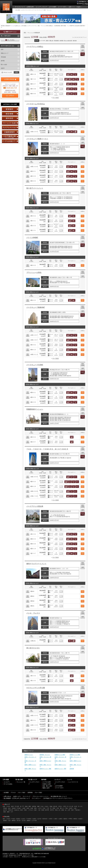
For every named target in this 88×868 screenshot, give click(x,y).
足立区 (24, 821)
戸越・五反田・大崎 (71, 808)
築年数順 (62, 41)
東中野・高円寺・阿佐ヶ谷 (53, 810)
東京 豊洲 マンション (30, 770)
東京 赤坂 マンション (76, 766)
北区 (9, 821)
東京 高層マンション (31, 765)
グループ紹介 (38, 793)
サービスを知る (8, 784)
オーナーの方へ (60, 788)
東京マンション (29, 755)
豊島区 (75, 819)
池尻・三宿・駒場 (39, 810)
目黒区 (34, 819)
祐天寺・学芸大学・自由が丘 (11, 810)
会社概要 (6, 793)
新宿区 (18, 819)
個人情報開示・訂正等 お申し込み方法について (17, 798)
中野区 (70, 819)
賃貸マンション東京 (75, 755)
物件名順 (75, 41)
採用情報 (30, 793)
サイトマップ (27, 796)
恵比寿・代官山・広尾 (59, 806)
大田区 (51, 819)
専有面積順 (56, 41)
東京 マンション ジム (30, 758)
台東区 (60, 819)
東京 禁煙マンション (46, 761)
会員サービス (17, 796)
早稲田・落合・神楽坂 (9, 808)
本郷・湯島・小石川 (36, 808)
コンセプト (7, 782)
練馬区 (14, 821)
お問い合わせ (7, 796)
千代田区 (29, 819)
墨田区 (65, 819)
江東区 (55, 819)
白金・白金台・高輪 (47, 806)
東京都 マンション (45, 755)
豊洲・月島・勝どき (58, 808)
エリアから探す (47, 782)
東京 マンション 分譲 (30, 762)
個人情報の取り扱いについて (59, 796)
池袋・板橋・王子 (8, 812)
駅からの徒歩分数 (68, 41)
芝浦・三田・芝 (47, 808)
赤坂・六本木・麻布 (8, 806)
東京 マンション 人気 (76, 758)
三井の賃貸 (7, 7)
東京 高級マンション (76, 761)
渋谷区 (8, 819)
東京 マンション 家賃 (45, 758)
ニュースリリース (73, 782)
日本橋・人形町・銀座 (23, 808)
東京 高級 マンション (60, 762)
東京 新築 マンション (45, 766)
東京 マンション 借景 (60, 758)
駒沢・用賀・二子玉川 (27, 810)
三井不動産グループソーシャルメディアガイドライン (58, 798)
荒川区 (19, 821)
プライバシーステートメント (41, 796)
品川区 (39, 819)
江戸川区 (34, 821)
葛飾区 (29, 821)
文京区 (23, 819)
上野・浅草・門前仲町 (74, 810)
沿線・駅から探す (47, 786)
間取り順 (51, 41)
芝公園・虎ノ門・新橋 (21, 806)
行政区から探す (47, 784)
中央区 (13, 819)
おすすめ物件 (59, 786)
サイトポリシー (36, 798)
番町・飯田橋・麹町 (34, 806)
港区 (4, 819)
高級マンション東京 (60, 755)
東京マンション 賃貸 (61, 769)
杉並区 (80, 819)
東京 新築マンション (61, 765)
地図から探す (46, 788)
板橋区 (5, 821)
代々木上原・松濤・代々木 (74, 806)
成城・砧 (64, 810)
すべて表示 (56, 98)
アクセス (13, 793)
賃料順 (47, 41)
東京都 (72, 769)
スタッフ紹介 (22, 793)
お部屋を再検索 (9, 79)
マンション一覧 (21, 782)
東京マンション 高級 (46, 769)
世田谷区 (45, 819)
